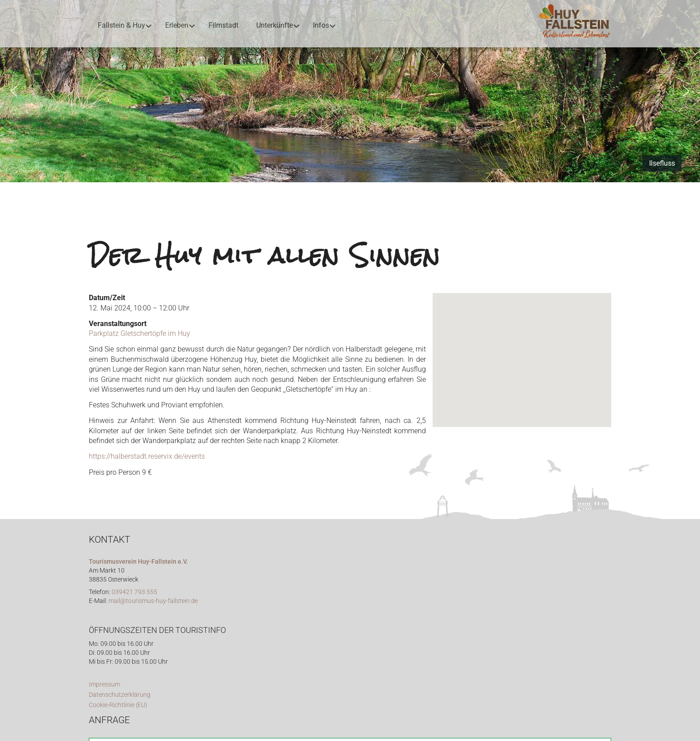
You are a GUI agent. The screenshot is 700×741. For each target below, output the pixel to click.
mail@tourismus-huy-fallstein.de (153, 601)
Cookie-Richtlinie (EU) (118, 705)
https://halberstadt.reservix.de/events (147, 456)
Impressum (104, 684)
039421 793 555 (134, 592)
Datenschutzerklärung (120, 695)
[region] (350, 91)
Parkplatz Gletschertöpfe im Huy (140, 333)
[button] (14, 91)
